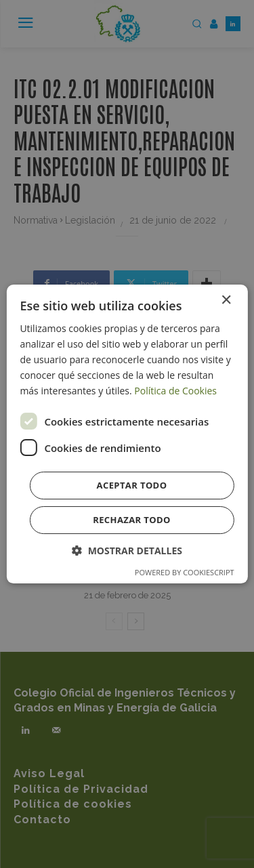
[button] (127, 551)
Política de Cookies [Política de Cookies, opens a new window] (175, 391)
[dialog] (127, 434)
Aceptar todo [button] (132, 485)
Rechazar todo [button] (132, 520)
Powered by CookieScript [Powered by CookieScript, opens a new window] (185, 572)
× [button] (226, 301)
